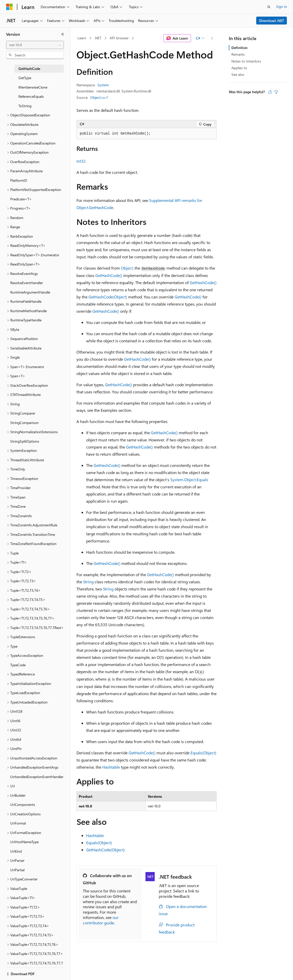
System (103, 85)
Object (127, 268)
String (88, 582)
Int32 (81, 161)
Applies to (239, 68)
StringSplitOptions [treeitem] (25, 441)
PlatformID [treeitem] (19, 180)
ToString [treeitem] (25, 106)
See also (238, 74)
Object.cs (98, 97)
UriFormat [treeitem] (18, 823)
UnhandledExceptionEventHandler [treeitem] (37, 777)
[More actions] (212, 38)
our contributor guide (101, 920)
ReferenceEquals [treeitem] (31, 96)
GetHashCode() (109, 275)
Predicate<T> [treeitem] (21, 199)
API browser (119, 38)
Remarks (238, 54)
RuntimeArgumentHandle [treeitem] (30, 292)
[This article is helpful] (270, 92)
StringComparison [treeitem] (24, 423)
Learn (82, 38)
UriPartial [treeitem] (17, 870)
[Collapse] (63, 34)
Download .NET (272, 21)
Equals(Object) (203, 753)
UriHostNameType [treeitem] (24, 842)
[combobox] (35, 45)
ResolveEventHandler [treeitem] (27, 283)
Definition (239, 48)
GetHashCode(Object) (108, 297)
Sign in (281, 7)
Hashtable (111, 767)
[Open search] (269, 7)
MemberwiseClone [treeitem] (33, 87)
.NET (98, 38)
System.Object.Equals (189, 480)
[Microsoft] (9, 7)
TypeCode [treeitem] (18, 665)
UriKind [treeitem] (16, 851)
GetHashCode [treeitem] (29, 69)
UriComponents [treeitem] (23, 804)
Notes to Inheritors (246, 61)
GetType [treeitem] (25, 78)
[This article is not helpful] (276, 92)
